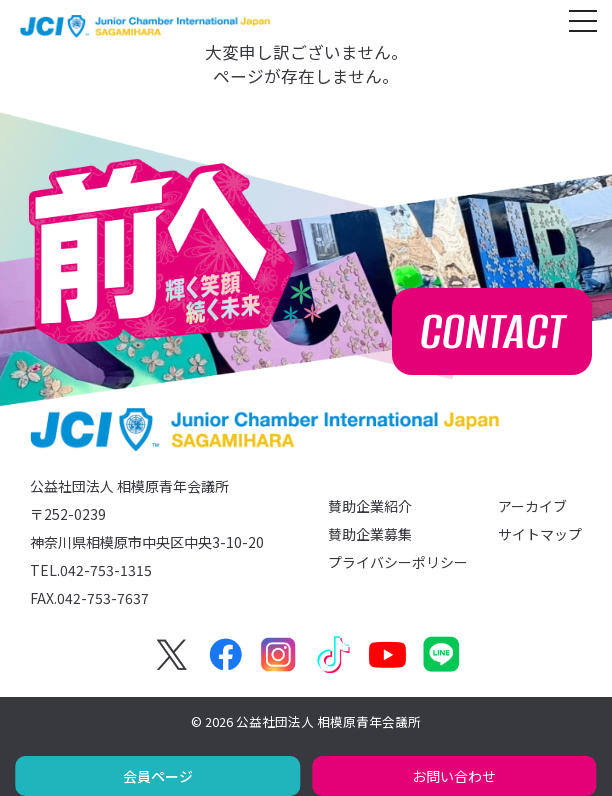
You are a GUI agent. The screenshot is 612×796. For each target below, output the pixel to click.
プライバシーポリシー (398, 562)
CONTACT (492, 331)
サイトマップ (540, 534)
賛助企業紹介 (370, 506)
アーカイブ (532, 506)
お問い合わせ (454, 776)
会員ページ (158, 776)
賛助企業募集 (370, 534)
